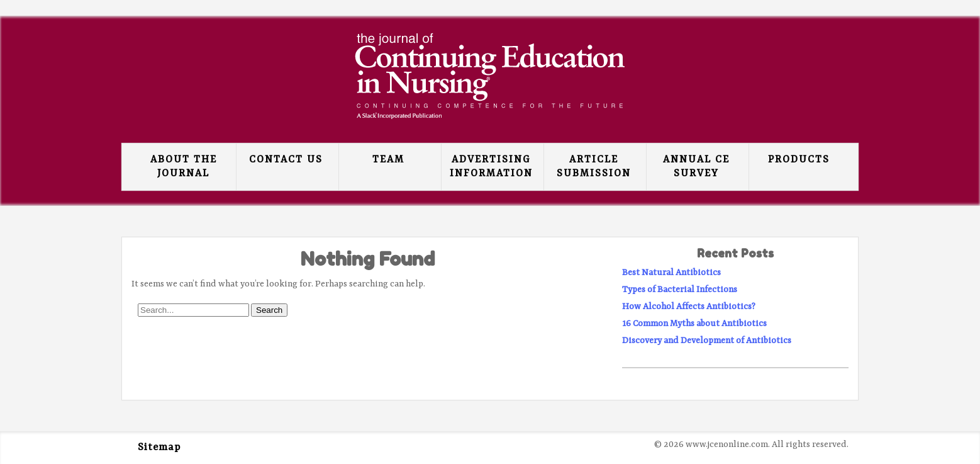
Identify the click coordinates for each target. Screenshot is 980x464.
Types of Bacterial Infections (680, 290)
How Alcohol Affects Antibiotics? (689, 307)
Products (799, 160)
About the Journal (184, 167)
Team (388, 160)
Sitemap (159, 448)
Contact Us (286, 160)
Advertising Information (491, 167)
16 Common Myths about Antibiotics (694, 324)
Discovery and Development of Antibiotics (707, 341)
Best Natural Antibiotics (671, 273)
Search (269, 310)
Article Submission (594, 167)
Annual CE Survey (696, 167)
